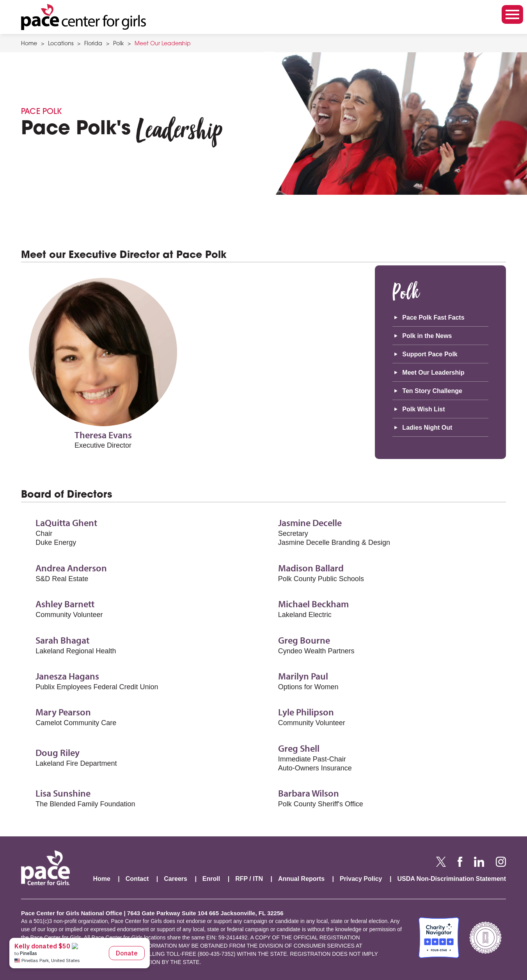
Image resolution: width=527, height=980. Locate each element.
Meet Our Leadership (163, 44)
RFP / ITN (249, 879)
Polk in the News (427, 336)
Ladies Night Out (427, 428)
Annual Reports (301, 879)
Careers (176, 879)
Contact (137, 879)
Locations (61, 44)
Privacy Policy (361, 879)
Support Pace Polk (430, 354)
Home (29, 44)
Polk (118, 44)
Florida (93, 44)
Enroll (211, 879)
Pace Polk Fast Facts (433, 317)
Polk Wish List (423, 409)
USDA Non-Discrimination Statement (452, 879)
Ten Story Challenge (432, 391)
